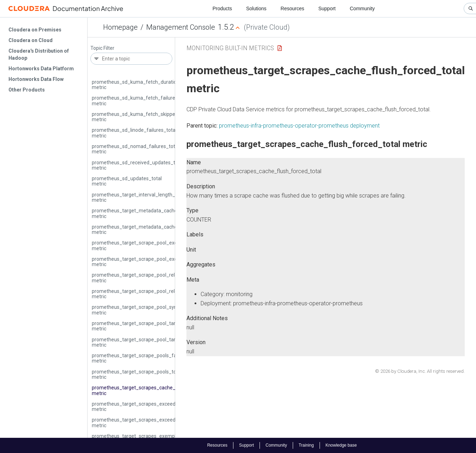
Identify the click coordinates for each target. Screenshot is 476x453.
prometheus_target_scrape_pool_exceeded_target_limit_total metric (162, 262)
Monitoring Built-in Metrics (230, 48)
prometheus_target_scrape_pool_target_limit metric (144, 326)
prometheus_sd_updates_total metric (127, 181)
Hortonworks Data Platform (41, 69)
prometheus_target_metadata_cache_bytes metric (142, 213)
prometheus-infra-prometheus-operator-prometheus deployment (299, 126)
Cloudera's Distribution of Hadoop (39, 54)
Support (327, 8)
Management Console (181, 27)
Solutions (256, 8)
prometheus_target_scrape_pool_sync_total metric (142, 310)
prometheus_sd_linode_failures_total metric (134, 133)
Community (362, 8)
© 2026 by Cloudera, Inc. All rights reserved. (420, 371)
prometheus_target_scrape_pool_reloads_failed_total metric (153, 278)
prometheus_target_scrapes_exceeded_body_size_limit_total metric (162, 407)
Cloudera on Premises (35, 30)
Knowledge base (341, 445)
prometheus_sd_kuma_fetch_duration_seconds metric (146, 85)
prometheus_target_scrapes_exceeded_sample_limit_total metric (159, 422)
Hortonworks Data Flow (36, 79)
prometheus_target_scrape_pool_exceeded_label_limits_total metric (162, 245)
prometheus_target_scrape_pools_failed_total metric (145, 358)
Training (306, 445)
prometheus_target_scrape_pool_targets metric (139, 342)
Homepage (120, 27)
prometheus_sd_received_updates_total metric (138, 165)
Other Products (27, 90)
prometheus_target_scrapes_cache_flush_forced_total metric (154, 390)
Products (222, 8)
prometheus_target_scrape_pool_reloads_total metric (145, 294)
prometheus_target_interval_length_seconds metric (143, 197)
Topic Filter (102, 48)
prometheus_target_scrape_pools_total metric (137, 374)
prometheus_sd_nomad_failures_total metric (135, 149)
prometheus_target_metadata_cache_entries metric (144, 230)
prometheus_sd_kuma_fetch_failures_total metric (141, 101)
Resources (293, 8)
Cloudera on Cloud (31, 40)
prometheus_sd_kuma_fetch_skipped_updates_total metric (152, 117)
